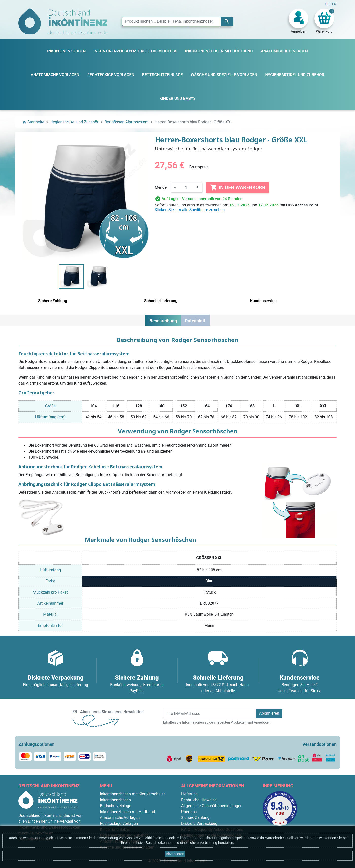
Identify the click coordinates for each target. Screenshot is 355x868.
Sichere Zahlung (195, 818)
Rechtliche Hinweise (199, 800)
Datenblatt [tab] (195, 321)
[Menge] (186, 187)
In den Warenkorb (238, 187)
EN (334, 4)
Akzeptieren (175, 854)
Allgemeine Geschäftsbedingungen (212, 806)
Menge (161, 187)
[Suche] (177, 21)
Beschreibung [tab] (163, 321)
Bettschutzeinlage (116, 806)
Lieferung (189, 794)
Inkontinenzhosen (115, 800)
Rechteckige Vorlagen (119, 824)
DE (328, 4)
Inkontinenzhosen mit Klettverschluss (133, 794)
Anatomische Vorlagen (120, 818)
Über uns (189, 812)
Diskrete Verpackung (199, 824)
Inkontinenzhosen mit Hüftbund (127, 812)
